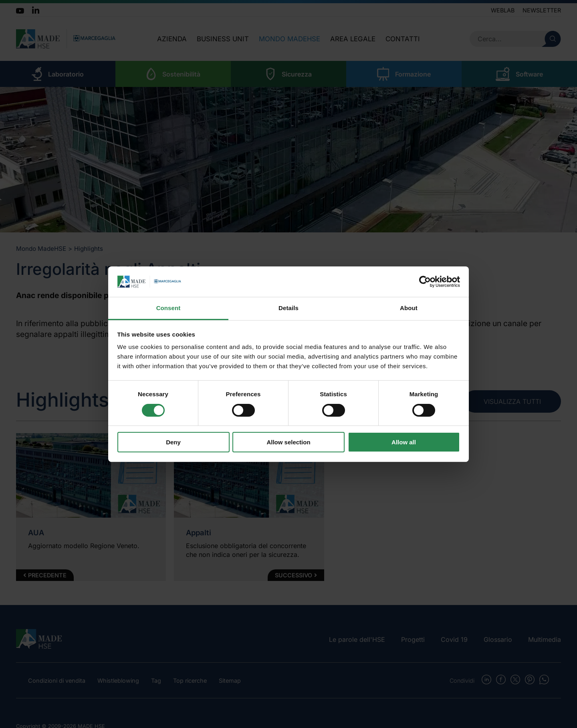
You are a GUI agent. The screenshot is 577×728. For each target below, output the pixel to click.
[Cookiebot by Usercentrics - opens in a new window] (425, 282)
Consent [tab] (168, 308)
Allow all (404, 442)
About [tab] (409, 308)
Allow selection (288, 442)
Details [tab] (288, 308)
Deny (173, 442)
